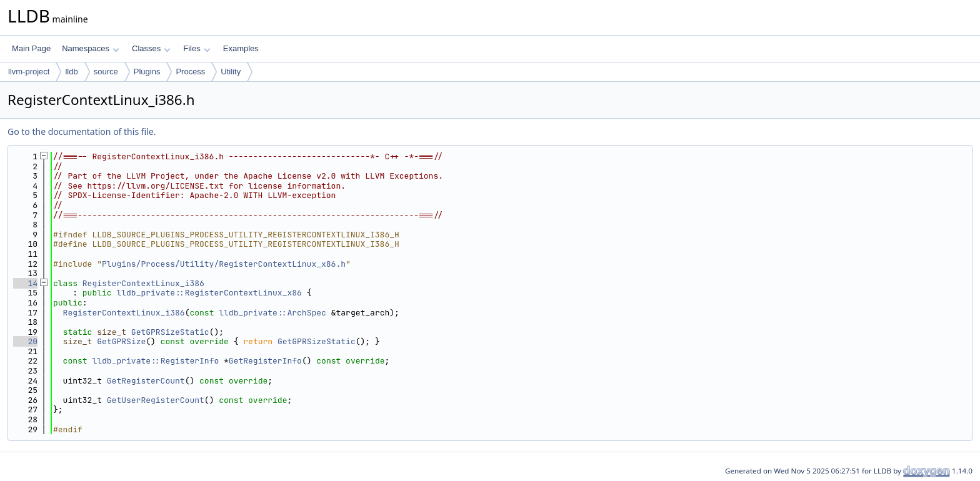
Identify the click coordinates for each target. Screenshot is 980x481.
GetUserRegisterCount (156, 400)
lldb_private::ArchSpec (272, 313)
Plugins (147, 72)
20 (25, 341)
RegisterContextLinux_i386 (143, 283)
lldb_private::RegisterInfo (155, 361)
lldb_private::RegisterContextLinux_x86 (209, 293)
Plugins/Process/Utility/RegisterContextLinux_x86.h (224, 264)
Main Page (31, 48)
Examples (241, 48)
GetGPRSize (121, 341)
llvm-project (29, 72)
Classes (151, 48)
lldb (71, 72)
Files (197, 48)
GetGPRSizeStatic (170, 332)
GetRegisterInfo (265, 361)
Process (190, 72)
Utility (231, 72)
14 (25, 283)
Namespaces (90, 48)
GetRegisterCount (146, 381)
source (106, 72)
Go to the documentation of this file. (82, 131)
